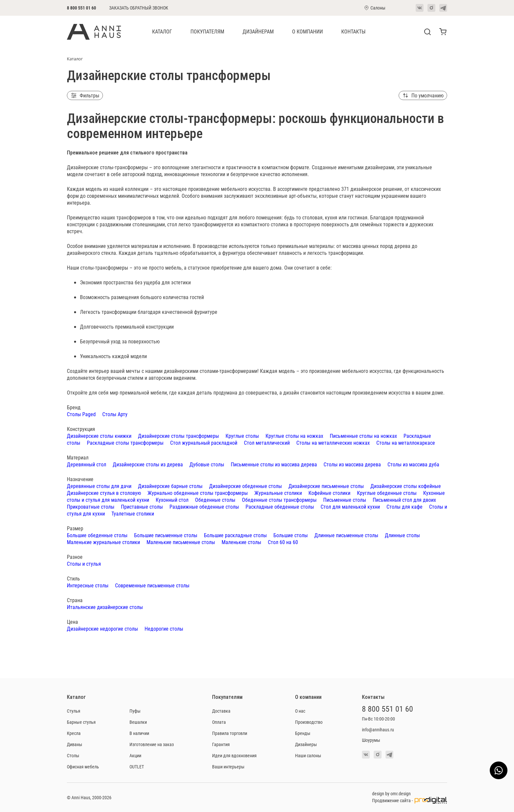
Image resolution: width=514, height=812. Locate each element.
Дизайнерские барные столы (170, 486)
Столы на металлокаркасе (406, 443)
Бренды (303, 733)
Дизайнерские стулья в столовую (104, 493)
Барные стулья (81, 722)
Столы (73, 755)
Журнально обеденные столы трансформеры (198, 493)
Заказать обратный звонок (139, 8)
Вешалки (138, 722)
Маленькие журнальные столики (103, 542)
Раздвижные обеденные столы (204, 507)
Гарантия (221, 744)
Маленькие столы (241, 542)
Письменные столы (345, 500)
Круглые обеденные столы (387, 493)
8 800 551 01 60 (81, 8)
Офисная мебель (83, 767)
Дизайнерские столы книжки (99, 436)
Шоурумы (371, 740)
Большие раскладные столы (235, 535)
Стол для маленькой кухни (350, 507)
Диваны (75, 744)
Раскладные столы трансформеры (125, 443)
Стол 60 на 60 (283, 542)
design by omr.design (391, 793)
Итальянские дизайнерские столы (105, 607)
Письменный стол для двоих (404, 500)
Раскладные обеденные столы (280, 507)
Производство (309, 722)
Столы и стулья (84, 564)
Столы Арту (115, 414)
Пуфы (135, 711)
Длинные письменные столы (346, 535)
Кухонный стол (172, 500)
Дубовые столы (207, 464)
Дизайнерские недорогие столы (102, 629)
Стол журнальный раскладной (204, 443)
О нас (300, 711)
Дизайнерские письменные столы (326, 486)
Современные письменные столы (152, 585)
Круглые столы (242, 436)
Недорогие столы (164, 629)
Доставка (221, 711)
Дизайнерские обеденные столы (246, 486)
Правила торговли (230, 733)
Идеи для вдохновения (234, 755)
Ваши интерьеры (228, 767)
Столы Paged (81, 414)
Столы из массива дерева (352, 464)
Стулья (74, 711)
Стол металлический (267, 443)
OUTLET (137, 767)
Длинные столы (402, 535)
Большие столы (291, 535)
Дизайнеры (306, 744)
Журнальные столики (278, 493)
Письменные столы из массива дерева (274, 464)
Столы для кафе (405, 507)
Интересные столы (88, 585)
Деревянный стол (87, 464)
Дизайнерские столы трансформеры (178, 436)
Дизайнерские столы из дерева (148, 464)
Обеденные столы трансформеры (279, 500)
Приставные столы (142, 507)
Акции (135, 755)
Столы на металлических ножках (333, 443)
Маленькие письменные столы (181, 542)
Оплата (219, 722)
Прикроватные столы (91, 507)
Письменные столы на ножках (363, 436)
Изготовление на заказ (152, 744)
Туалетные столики (133, 513)
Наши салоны (308, 755)
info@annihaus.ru (378, 730)
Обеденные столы (215, 500)
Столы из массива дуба (413, 464)
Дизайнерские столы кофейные (406, 486)
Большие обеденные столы (97, 535)
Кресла (74, 733)
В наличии (139, 733)
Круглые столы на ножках (294, 436)
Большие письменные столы (166, 535)
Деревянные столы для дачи (99, 486)
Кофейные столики (329, 493)
